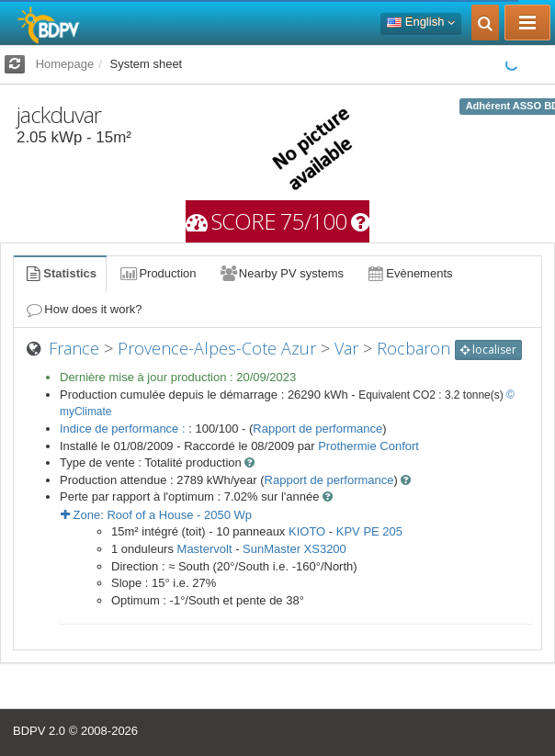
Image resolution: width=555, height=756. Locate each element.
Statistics (60, 273)
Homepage (65, 64)
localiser (488, 350)
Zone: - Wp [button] (156, 515)
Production (157, 273)
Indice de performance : (124, 429)
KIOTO (307, 531)
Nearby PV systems (281, 273)
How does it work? (83, 309)
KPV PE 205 (369, 531)
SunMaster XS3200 (294, 549)
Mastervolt (205, 549)
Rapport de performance (317, 429)
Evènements (409, 273)
